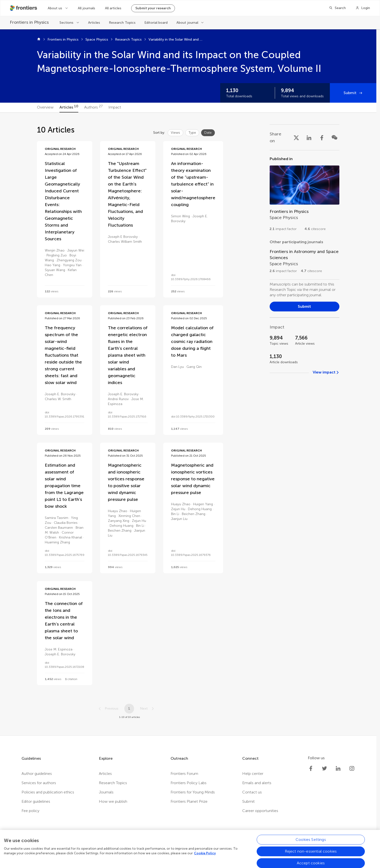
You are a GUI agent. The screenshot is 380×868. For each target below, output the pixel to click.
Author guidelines (37, 774)
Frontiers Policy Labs (189, 783)
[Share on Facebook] (322, 137)
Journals (106, 792)
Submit (350, 93)
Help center (253, 774)
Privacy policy (121, 852)
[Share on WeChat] (334, 137)
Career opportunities (260, 811)
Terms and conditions (157, 852)
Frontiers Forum (184, 774)
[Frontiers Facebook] (311, 769)
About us (55, 8)
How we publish (113, 801)
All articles (113, 8)
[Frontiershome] (24, 8)
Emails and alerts (257, 783)
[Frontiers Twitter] (324, 769)
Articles (94, 23)
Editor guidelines (36, 801)
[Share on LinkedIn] (309, 137)
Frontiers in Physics (63, 39)
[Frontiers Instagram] (352, 769)
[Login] (363, 8)
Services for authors (39, 783)
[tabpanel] (188, 424)
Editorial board (156, 23)
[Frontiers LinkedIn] (338, 769)
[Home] (39, 40)
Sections (66, 23)
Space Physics (97, 39)
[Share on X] (296, 137)
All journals (86, 8)
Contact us (252, 792)
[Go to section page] (305, 196)
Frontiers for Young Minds (193, 792)
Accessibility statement (201, 852)
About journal (187, 23)
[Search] (337, 8)
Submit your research (153, 8)
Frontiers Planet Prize (189, 801)
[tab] (45, 108)
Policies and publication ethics (48, 792)
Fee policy (30, 811)
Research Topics (122, 23)
